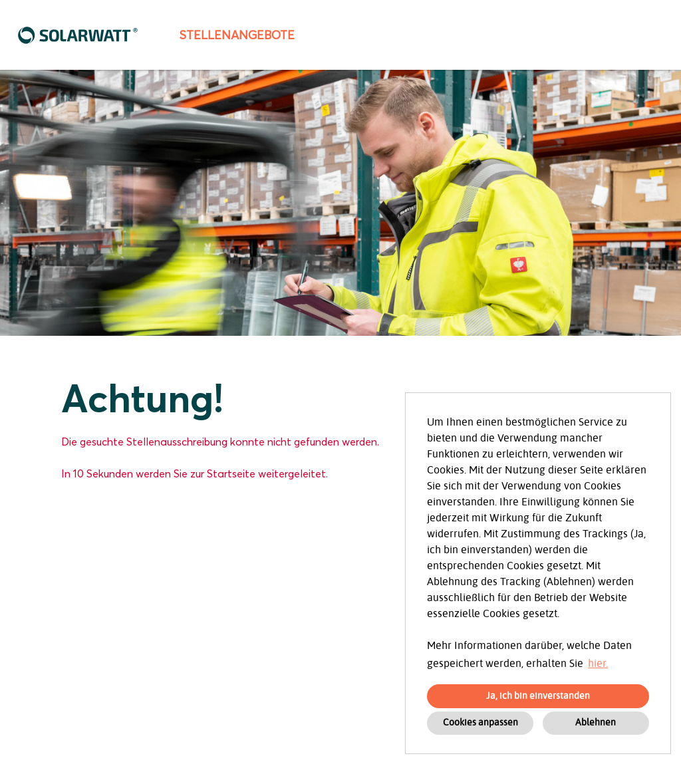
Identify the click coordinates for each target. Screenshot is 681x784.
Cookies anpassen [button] (480, 722)
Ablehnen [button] (596, 722)
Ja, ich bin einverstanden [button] (538, 696)
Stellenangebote (237, 35)
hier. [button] (598, 664)
